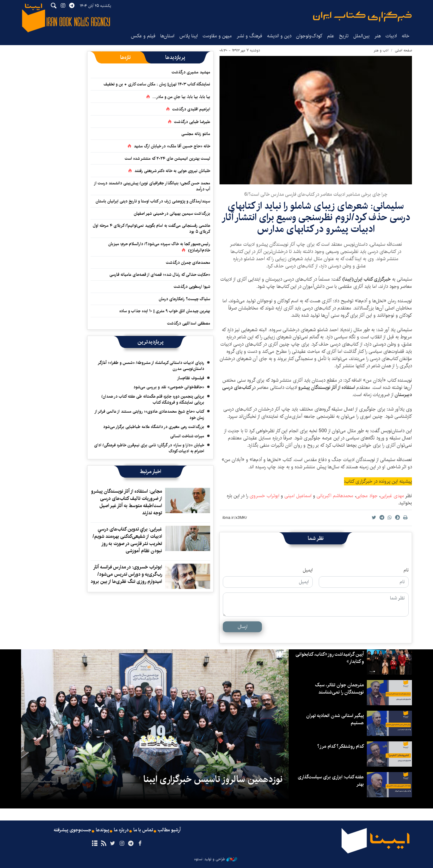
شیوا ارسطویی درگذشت (192, 287)
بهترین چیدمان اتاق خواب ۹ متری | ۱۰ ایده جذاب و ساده (165, 311)
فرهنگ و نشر (249, 36)
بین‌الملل (361, 36)
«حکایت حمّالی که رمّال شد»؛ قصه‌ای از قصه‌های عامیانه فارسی (160, 275)
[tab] (175, 57)
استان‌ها (167, 36)
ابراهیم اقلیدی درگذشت (191, 109)
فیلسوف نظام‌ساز (191, 378)
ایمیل (308, 570)
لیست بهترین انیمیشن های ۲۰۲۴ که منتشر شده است (167, 159)
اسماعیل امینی (298, 496)
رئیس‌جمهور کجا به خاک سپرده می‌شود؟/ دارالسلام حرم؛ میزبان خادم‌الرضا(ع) (159, 247)
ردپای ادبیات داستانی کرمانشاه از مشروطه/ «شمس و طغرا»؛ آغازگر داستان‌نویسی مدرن (151, 366)
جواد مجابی (367, 496)
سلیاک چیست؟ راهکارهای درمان (184, 299)
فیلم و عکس (143, 36)
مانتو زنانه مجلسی (196, 134)
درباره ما (121, 830)
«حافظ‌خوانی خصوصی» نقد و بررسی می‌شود (169, 387)
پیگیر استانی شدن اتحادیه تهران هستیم (335, 719)
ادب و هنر (381, 50)
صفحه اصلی (403, 50)
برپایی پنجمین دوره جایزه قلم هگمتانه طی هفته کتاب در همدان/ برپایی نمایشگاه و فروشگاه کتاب (153, 399)
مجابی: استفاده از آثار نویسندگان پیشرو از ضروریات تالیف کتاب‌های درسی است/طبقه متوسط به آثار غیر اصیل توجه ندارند (127, 502)
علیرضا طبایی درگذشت (192, 122)
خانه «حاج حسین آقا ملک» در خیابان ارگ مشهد (172, 146)
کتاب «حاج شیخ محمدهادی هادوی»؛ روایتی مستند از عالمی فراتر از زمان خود (149, 414)
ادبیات (391, 36)
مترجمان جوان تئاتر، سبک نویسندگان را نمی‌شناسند (339, 689)
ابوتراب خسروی (264, 496)
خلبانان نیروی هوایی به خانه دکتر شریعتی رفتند (172, 171)
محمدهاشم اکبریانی (335, 496)
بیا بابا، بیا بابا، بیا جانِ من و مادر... (181, 97)
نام (406, 570)
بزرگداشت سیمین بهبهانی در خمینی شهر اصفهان (172, 214)
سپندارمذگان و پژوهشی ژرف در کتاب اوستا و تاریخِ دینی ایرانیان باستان (153, 201)
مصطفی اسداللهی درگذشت (189, 323)
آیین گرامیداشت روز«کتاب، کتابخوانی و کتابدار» (330, 658)
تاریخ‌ (344, 36)
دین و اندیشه (279, 36)
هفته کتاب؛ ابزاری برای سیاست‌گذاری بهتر (330, 781)
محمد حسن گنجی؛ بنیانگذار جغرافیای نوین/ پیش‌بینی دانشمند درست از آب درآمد (152, 186)
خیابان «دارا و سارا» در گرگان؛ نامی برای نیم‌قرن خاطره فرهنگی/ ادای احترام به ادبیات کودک (149, 448)
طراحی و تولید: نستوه (216, 859)
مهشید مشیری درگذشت (191, 72)
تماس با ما (143, 830)
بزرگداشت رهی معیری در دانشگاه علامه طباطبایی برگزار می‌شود (154, 427)
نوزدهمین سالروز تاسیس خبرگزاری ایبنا (213, 779)
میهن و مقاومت (217, 36)
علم (331, 36)
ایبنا (362, 17)
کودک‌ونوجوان (309, 36)
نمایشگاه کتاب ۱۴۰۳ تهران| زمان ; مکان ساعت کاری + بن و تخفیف (157, 84)
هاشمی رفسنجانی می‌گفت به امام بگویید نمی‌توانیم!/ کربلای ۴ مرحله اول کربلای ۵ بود (152, 229)
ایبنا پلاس (189, 36)
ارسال (243, 627)
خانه (406, 36)
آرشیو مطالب (169, 830)
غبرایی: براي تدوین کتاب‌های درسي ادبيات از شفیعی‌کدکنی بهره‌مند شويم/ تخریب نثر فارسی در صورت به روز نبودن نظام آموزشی (127, 540)
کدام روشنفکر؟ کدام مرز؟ (340, 746)
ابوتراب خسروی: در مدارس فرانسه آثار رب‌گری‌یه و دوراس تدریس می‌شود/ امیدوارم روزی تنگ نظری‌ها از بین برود (126, 574)
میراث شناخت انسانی (187, 436)
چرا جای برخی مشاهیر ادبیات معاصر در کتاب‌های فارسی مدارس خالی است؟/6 (316, 194)
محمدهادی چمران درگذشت (188, 263)
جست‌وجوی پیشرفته (72, 830)
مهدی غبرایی (392, 496)
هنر (378, 36)
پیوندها (103, 830)
